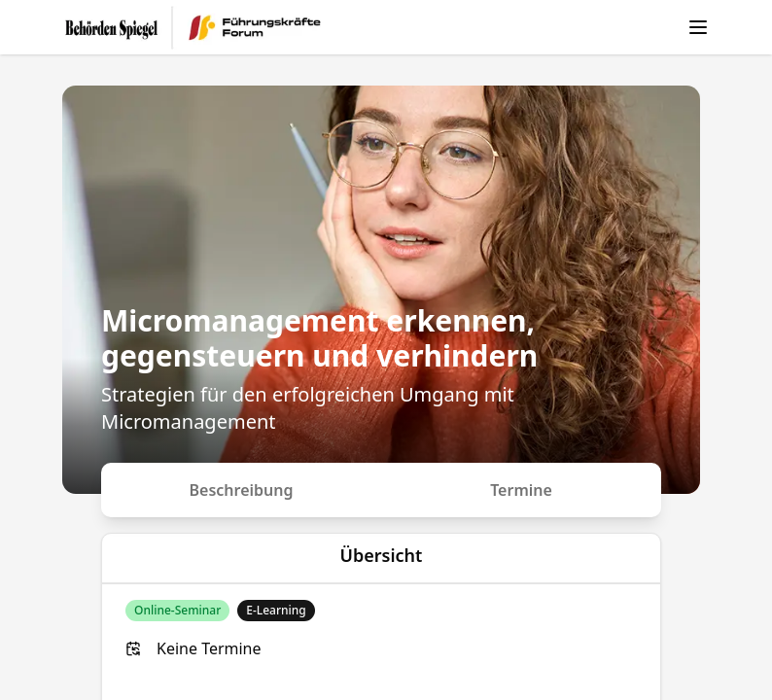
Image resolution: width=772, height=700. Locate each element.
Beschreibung (242, 490)
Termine (521, 490)
